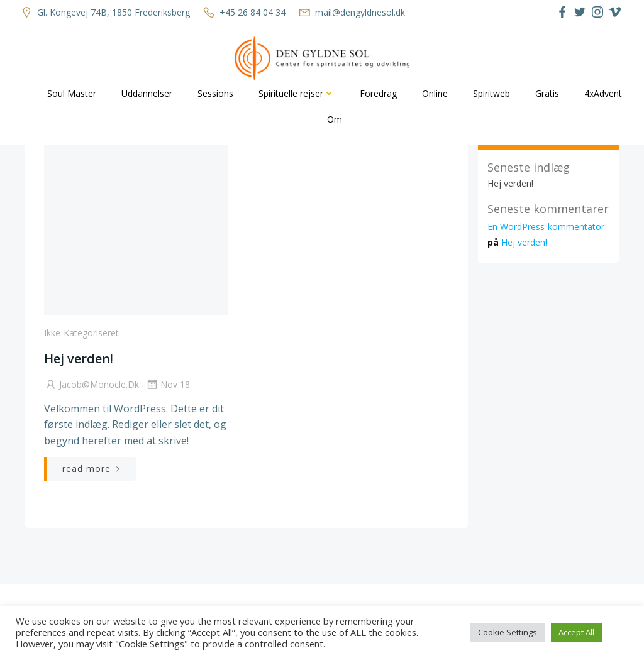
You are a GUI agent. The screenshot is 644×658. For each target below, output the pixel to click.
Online (435, 93)
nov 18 (168, 384)
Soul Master (72, 93)
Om (335, 119)
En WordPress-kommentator (546, 227)
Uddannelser (147, 93)
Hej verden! (510, 183)
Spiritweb (491, 93)
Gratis (547, 93)
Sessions (215, 93)
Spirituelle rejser (297, 93)
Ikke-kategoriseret (81, 333)
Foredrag (378, 93)
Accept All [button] (576, 632)
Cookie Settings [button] (508, 632)
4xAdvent (603, 93)
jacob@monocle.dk (92, 384)
